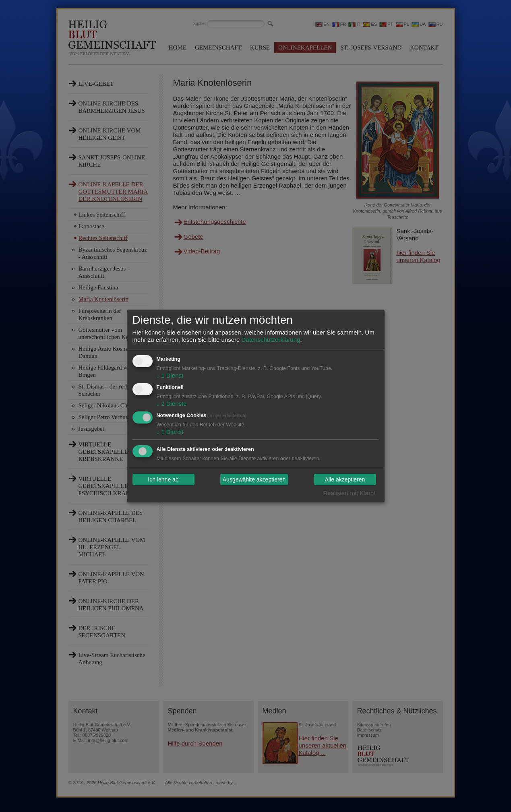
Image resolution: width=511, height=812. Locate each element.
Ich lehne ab (163, 479)
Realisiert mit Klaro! (349, 493)
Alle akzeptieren (345, 479)
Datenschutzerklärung (271, 340)
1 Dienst (170, 375)
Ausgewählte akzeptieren (254, 479)
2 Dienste (172, 404)
